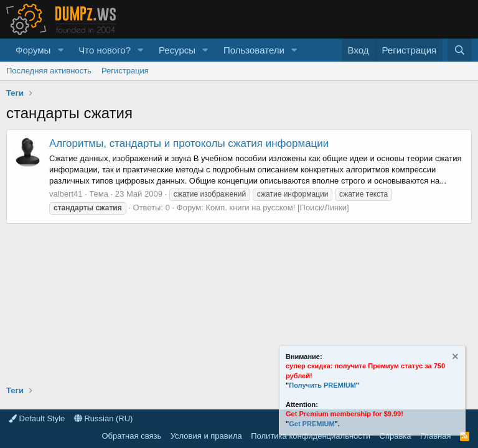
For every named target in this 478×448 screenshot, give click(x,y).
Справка (396, 436)
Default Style (37, 418)
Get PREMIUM (312, 424)
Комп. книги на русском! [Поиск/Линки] (278, 208)
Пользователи (254, 50)
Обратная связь (131, 436)
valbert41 (66, 194)
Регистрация (125, 71)
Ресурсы (177, 50)
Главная (435, 436)
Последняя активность (49, 71)
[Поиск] (460, 50)
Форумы (33, 50)
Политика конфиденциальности (311, 436)
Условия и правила (206, 436)
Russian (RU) (104, 418)
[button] (60, 50)
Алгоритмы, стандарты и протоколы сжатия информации (189, 143)
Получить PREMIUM (322, 385)
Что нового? (105, 50)
